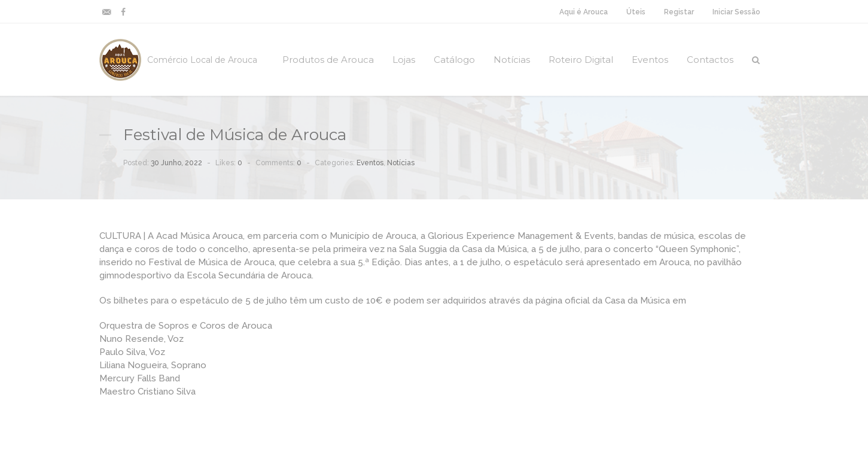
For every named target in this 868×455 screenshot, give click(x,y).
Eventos (650, 60)
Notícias (512, 60)
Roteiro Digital (581, 60)
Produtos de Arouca (328, 60)
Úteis (636, 12)
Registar (679, 12)
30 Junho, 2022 (176, 163)
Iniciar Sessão (736, 12)
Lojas (404, 60)
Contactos (710, 60)
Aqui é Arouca (584, 12)
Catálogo (454, 60)
